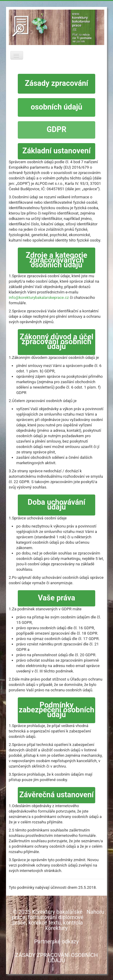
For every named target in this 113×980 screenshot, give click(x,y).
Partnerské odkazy (56, 941)
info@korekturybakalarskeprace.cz (39, 298)
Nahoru (95, 912)
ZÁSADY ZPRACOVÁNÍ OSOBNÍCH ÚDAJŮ (56, 958)
